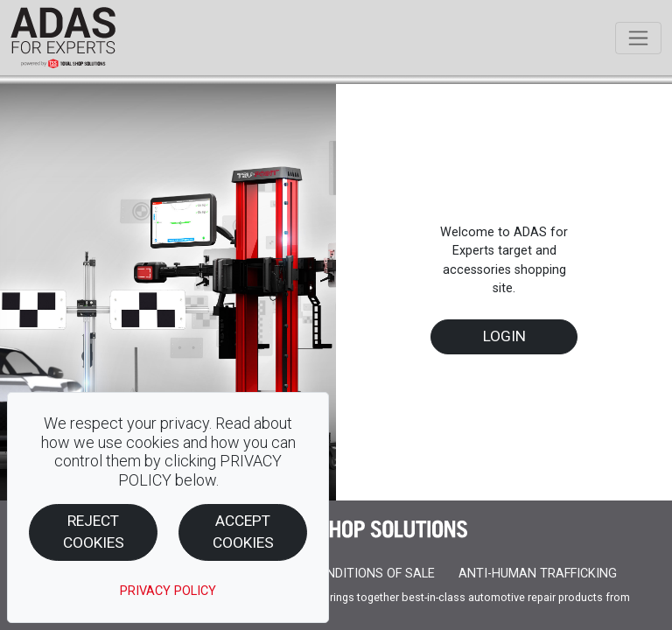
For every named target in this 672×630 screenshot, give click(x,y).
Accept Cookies (243, 532)
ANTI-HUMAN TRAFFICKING (538, 574)
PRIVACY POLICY (168, 591)
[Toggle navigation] (638, 38)
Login (504, 336)
